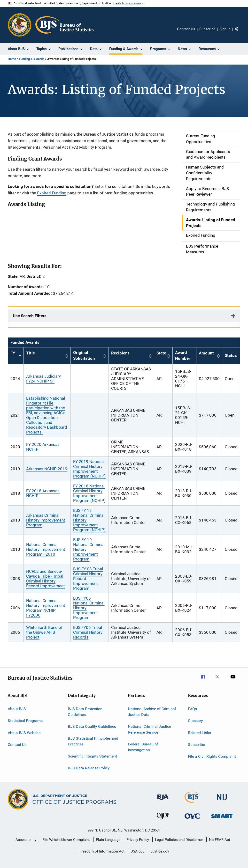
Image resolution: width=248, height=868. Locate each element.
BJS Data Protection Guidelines (85, 712)
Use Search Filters (30, 316)
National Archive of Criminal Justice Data (152, 712)
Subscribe (207, 29)
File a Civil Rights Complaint (212, 756)
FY (16, 356)
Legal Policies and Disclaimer (179, 840)
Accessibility (26, 840)
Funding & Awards (32, 59)
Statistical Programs (25, 721)
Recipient (120, 353)
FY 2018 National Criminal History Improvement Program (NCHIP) (89, 493)
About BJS (17, 709)
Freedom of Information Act (102, 851)
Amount (206, 353)
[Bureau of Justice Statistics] (192, 804)
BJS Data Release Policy (89, 768)
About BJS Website (24, 732)
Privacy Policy (138, 840)
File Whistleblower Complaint (66, 840)
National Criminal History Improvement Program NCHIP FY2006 (46, 608)
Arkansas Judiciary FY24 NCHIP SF (43, 379)
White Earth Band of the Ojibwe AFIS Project (44, 632)
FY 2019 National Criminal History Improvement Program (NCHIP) (89, 469)
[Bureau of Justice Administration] (163, 801)
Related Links (199, 732)
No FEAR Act (220, 840)
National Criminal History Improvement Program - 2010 (46, 549)
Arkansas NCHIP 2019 (47, 469)
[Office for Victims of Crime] (192, 820)
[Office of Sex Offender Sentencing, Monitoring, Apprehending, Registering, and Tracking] (222, 819)
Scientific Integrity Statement (92, 756)
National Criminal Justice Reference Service (149, 729)
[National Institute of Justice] (222, 801)
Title (31, 353)
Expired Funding (52, 193)
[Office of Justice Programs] (20, 25)
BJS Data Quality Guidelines (92, 726)
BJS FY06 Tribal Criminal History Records (88, 632)
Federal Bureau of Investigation (143, 747)
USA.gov (137, 851)
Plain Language (108, 840)
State (161, 353)
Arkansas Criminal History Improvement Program (46, 520)
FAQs (192, 709)
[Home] (65, 25)
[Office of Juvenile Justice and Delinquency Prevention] (163, 820)
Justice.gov (160, 851)
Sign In (225, 29)
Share (240, 32)
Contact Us (186, 29)
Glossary (195, 721)
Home (12, 59)
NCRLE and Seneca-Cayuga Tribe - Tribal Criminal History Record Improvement (46, 579)
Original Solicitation (84, 355)
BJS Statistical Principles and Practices (93, 741)
